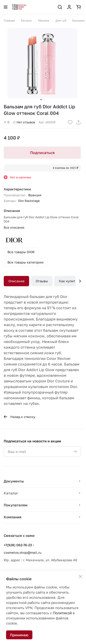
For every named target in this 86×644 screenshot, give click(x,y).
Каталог (11, 493)
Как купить (68, 281)
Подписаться (42, 153)
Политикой (62, 613)
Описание (16, 281)
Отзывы (42, 281)
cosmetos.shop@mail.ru (22, 552)
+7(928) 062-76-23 (18, 545)
